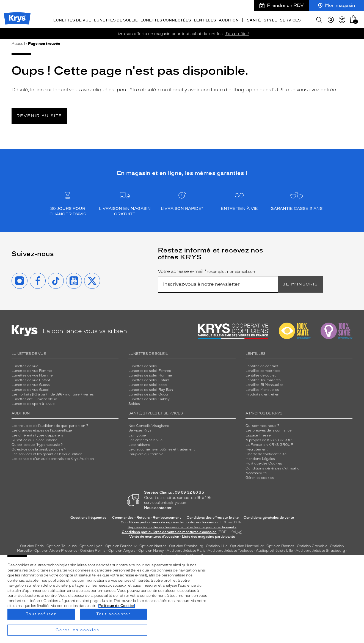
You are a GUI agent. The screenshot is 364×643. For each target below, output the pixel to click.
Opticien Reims (93, 550)
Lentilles (205, 20)
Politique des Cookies (264, 463)
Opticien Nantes (153, 545)
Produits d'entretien (262, 394)
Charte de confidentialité (266, 453)
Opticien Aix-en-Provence (56, 550)
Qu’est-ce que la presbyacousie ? (39, 449)
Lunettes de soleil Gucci (148, 394)
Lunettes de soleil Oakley (149, 398)
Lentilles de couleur (262, 375)
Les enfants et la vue (145, 439)
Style (270, 20)
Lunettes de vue (72, 20)
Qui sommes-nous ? (262, 425)
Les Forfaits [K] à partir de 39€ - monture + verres (53, 394)
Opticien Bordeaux (121, 545)
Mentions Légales (260, 458)
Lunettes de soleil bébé (147, 384)
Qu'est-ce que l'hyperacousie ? (37, 444)
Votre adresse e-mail (208, 271)
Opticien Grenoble (312, 545)
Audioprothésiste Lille (274, 550)
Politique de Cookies (117, 606)
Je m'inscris (300, 283)
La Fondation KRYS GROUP (269, 444)
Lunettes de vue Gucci (30, 389)
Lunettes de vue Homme (32, 375)
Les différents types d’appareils (37, 435)
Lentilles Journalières (263, 379)
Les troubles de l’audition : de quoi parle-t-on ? (50, 425)
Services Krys (140, 430)
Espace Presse (258, 435)
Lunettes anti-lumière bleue (34, 398)
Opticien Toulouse (62, 545)
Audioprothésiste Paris (186, 550)
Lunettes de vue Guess (31, 384)
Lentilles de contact (262, 365)
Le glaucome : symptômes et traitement (162, 449)
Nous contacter (158, 507)
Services (290, 20)
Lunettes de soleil (116, 20)
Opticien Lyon (91, 545)
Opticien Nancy (151, 550)
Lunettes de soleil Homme (150, 375)
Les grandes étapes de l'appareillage (42, 430)
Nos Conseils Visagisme (149, 425)
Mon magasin (337, 5)
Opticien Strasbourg (186, 545)
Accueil (18, 43)
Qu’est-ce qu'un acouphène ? (36, 439)
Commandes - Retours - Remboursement (147, 517)
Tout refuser (41, 614)
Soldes (134, 403)
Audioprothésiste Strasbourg (320, 550)
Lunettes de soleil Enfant (149, 379)
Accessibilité (256, 472)
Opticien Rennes (280, 545)
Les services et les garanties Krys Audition (47, 453)
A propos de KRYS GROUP (269, 439)
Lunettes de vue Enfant (31, 379)
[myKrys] (331, 19)
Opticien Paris (32, 545)
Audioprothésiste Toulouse (230, 550)
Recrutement (257, 449)
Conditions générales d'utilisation (274, 468)
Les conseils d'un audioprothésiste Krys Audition (53, 458)
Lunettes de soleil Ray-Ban (151, 389)
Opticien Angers (122, 550)
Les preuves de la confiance (268, 430)
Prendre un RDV (282, 5)
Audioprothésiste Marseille (182, 554)
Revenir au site (39, 115)
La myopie (137, 435)
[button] (353, 19)
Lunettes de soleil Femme (150, 370)
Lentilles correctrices (263, 370)
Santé (254, 20)
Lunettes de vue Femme (32, 370)
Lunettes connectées (166, 20)
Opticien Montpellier (247, 545)
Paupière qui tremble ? (147, 453)
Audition (229, 20)
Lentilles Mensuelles (262, 389)
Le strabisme (139, 444)
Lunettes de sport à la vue (33, 403)
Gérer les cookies (260, 477)
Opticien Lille (217, 545)
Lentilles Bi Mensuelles (264, 384)
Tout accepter (113, 614)
